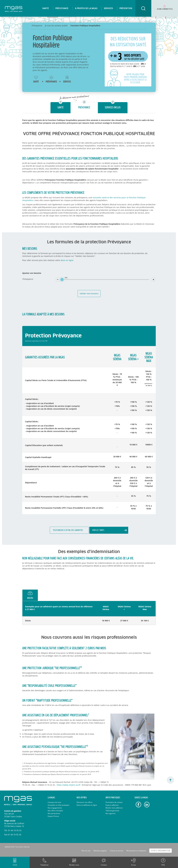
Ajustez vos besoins (32, 273)
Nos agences (111, 813)
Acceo (133, 865)
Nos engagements (55, 808)
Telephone (44, 865)
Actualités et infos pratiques (58, 805)
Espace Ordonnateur (161, 851)
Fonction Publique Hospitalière (85, 26)
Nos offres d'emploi (55, 811)
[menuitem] (46, 8)
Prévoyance (84, 108)
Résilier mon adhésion (114, 808)
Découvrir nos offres (85, 802)
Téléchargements (112, 811)
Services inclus (113, 108)
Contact (104, 865)
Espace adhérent (112, 805)
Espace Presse (53, 816)
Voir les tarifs (98, 530)
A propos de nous (54, 802)
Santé (60, 108)
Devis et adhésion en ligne (87, 805)
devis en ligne (67, 260)
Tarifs (15, 865)
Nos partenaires (54, 813)
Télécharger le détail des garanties (68, 530)
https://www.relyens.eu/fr (69, 785)
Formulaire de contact (114, 802)
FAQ (163, 865)
